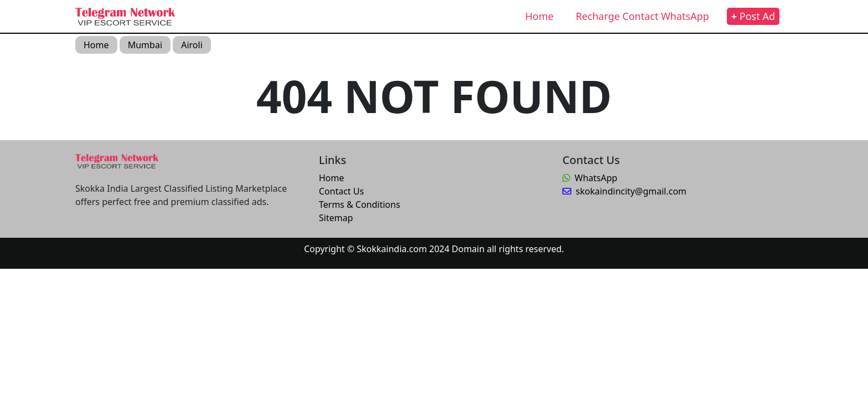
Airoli (192, 45)
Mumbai (145, 45)
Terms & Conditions (360, 204)
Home (539, 16)
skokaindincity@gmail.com (624, 191)
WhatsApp (590, 178)
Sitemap (336, 218)
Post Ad (753, 16)
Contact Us (341, 191)
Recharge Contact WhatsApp (642, 16)
